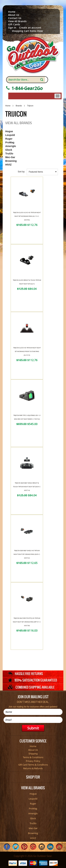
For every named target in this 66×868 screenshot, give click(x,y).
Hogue (9, 131)
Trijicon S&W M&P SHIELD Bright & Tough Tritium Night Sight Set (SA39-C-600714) (27, 487)
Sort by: (21, 172)
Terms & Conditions (33, 757)
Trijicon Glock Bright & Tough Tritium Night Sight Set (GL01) (27, 282)
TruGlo (9, 154)
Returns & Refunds (33, 768)
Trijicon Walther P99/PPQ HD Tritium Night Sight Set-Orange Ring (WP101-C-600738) (27, 622)
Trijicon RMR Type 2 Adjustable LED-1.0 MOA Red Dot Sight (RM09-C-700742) (27, 417)
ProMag (10, 142)
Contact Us (15, 18)
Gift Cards (14, 24)
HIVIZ (8, 165)
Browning (11, 161)
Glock (9, 150)
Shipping (33, 754)
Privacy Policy (33, 761)
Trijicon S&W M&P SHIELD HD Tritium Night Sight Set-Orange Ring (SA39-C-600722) (27, 554)
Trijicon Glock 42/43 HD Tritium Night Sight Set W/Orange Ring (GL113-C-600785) (27, 216)
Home (12, 12)
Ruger (9, 139)
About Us (14, 15)
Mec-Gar (10, 157)
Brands (19, 106)
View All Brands (17, 21)
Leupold (10, 135)
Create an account (30, 28)
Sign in (12, 28)
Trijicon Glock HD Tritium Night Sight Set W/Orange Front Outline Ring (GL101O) (27, 351)
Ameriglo (11, 146)
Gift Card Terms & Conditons (33, 765)
